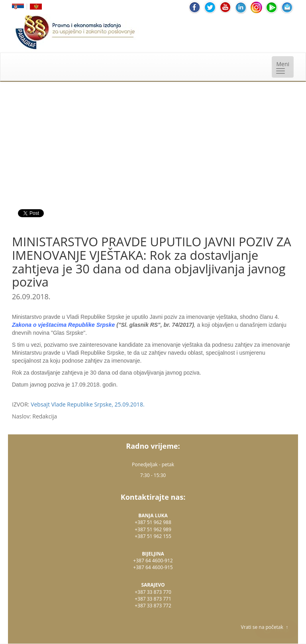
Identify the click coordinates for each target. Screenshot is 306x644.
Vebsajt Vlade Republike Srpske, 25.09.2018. (87, 404)
